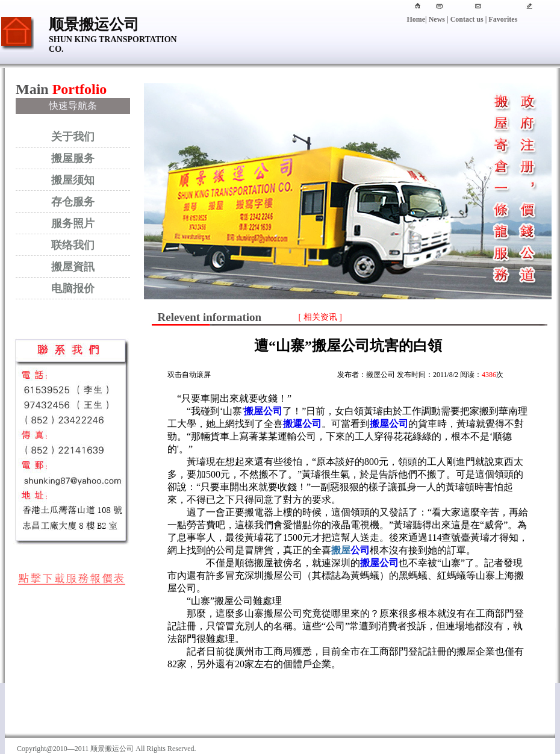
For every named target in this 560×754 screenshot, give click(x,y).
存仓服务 (73, 202)
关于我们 (73, 137)
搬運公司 (302, 424)
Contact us (467, 19)
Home (416, 19)
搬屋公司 (263, 411)
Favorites (502, 19)
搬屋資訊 (73, 267)
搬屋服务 (73, 158)
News (437, 19)
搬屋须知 (73, 180)
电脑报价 (73, 288)
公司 (350, 550)
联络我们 (73, 245)
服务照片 (73, 223)
